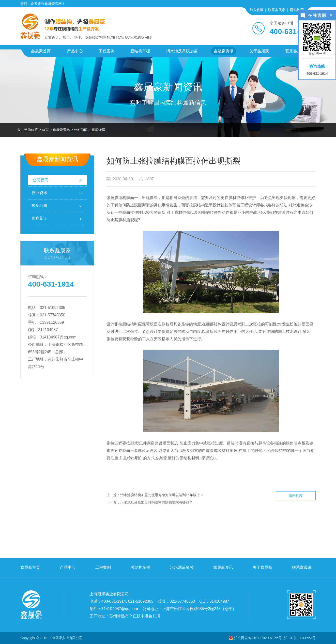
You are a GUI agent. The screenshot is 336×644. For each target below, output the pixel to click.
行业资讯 (39, 193)
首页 (45, 130)
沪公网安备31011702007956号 (258, 638)
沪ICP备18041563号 (300, 638)
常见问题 (39, 206)
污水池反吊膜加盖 (182, 51)
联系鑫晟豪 (277, 10)
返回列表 (296, 496)
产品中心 (75, 51)
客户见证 (39, 218)
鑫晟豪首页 (41, 51)
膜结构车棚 (140, 51)
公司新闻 (81, 130)
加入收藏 (257, 10)
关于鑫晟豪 (259, 51)
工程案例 (107, 51)
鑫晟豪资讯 (224, 51)
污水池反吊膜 (182, 567)
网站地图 (297, 10)
